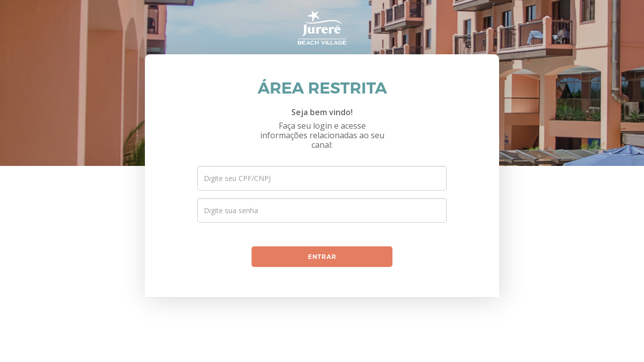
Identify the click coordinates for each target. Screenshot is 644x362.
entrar (322, 257)
